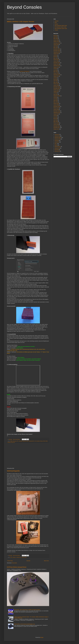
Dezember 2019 (57, 106)
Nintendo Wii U (32, 441)
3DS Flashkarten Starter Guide (61, 26)
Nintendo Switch (26, 441)
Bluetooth (15, 441)
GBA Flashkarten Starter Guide (61, 29)
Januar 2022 (56, 85)
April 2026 (56, 37)
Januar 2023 (56, 73)
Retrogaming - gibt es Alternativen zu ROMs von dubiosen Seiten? (27, 610)
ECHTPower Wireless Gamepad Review (17, 567)
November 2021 (57, 88)
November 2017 (57, 128)
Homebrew (57, 142)
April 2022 (56, 81)
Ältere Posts (46, 561)
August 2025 (56, 45)
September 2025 (57, 43)
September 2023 (57, 66)
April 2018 (56, 120)
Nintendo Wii (57, 151)
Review (41, 441)
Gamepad (21, 441)
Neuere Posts (10, 561)
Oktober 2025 (56, 42)
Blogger (42, 637)
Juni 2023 (55, 70)
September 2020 (57, 96)
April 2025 (56, 46)
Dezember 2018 (57, 111)
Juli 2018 (55, 115)
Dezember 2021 (57, 87)
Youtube (56, 30)
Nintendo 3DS (57, 139)
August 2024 (56, 54)
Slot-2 (56, 144)
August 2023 (56, 67)
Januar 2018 (56, 125)
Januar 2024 (56, 61)
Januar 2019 (56, 109)
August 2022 (56, 76)
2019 (11, 557)
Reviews (56, 24)
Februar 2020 (56, 103)
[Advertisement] (28, 456)
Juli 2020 (55, 97)
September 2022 (57, 75)
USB (44, 441)
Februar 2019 (56, 108)
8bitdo (11, 441)
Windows (9, 442)
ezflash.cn (14, 557)
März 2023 (56, 72)
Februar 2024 (56, 60)
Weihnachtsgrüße (13, 471)
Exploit (56, 145)
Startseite (28, 561)
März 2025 (56, 48)
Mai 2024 (55, 57)
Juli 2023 (55, 69)
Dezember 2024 (57, 49)
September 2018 (57, 113)
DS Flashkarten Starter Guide (60, 27)
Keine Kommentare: (17, 439)
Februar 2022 (56, 84)
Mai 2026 (55, 36)
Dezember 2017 (57, 126)
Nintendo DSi (57, 148)
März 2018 (56, 122)
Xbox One (13, 442)
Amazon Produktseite (24, 71)
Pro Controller (37, 441)
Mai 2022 (55, 79)
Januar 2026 (56, 40)
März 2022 (56, 82)
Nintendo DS (19, 557)
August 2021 (56, 91)
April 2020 (56, 100)
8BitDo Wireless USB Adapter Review (21, 22)
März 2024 (56, 58)
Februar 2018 (56, 123)
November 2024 (57, 51)
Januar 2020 (56, 105)
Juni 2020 (55, 99)
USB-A (46, 441)
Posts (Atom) (14, 563)
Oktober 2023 (56, 64)
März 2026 (56, 38)
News (56, 23)
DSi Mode (57, 150)
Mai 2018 (55, 119)
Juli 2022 (55, 78)
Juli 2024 (55, 55)
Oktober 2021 (56, 90)
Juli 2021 (55, 93)
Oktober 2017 (56, 129)
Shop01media (24, 557)
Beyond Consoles (24, 7)
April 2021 (56, 94)
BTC (18, 441)
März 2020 (56, 102)
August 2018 (56, 114)
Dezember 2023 (57, 63)
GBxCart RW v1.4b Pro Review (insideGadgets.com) (25, 624)
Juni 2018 (55, 117)
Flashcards (57, 135)
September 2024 (57, 52)
